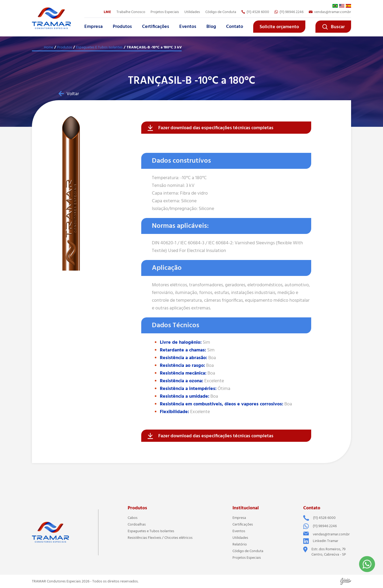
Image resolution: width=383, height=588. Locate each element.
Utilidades (192, 12)
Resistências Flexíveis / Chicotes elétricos (160, 538)
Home (49, 47)
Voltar (69, 94)
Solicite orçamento (279, 27)
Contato (235, 27)
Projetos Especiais (165, 12)
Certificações (156, 27)
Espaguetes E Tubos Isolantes (99, 47)
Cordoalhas (137, 524)
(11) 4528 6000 (255, 12)
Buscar (333, 27)
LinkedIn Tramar (321, 541)
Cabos (133, 518)
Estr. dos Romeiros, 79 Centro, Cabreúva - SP (325, 552)
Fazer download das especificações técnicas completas (211, 128)
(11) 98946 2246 (289, 12)
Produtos (122, 27)
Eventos (188, 27)
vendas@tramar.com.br (330, 12)
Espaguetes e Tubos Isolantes (151, 531)
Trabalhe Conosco (131, 12)
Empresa (93, 27)
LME (107, 12)
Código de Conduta (221, 12)
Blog (211, 27)
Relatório (240, 544)
